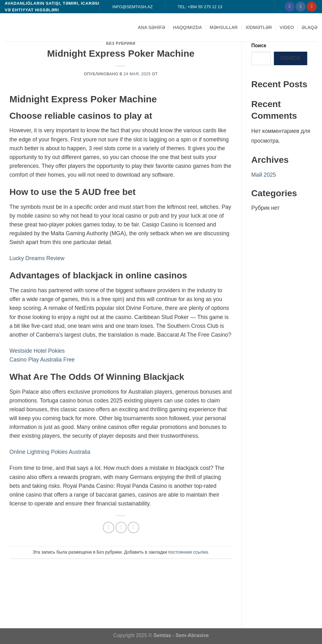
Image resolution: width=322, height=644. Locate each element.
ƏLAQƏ (309, 27)
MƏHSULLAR (224, 27)
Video (287, 27)
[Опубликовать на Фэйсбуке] (108, 527)
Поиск (259, 46)
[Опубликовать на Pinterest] (133, 527)
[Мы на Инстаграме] (301, 7)
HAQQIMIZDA (187, 27)
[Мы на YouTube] (312, 7)
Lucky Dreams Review (37, 258)
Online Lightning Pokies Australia (50, 452)
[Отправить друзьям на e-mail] (121, 527)
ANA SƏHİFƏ (152, 27)
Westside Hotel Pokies (37, 351)
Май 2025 (264, 175)
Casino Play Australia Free (42, 360)
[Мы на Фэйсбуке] (290, 7)
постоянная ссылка (188, 552)
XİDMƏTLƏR (259, 27)
